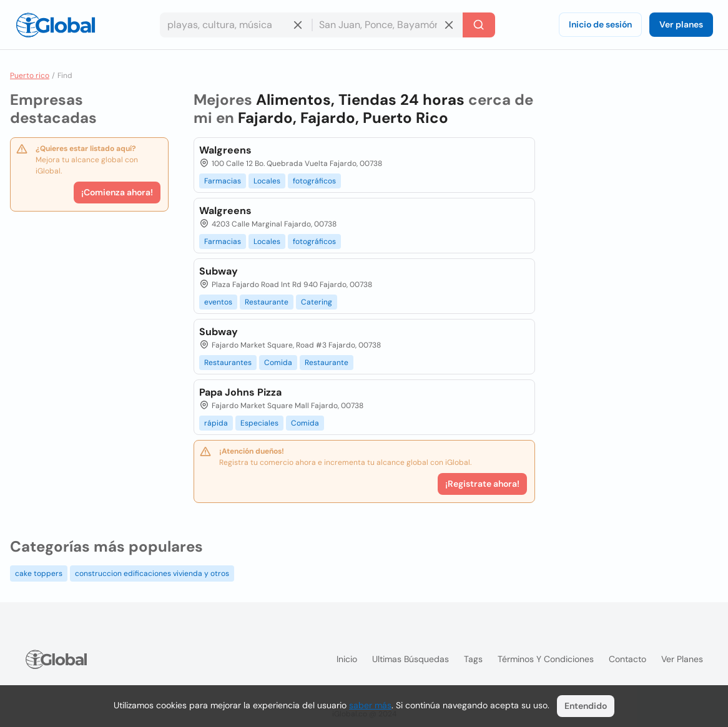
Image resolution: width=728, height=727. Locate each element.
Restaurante (267, 302)
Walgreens (225, 150)
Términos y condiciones (546, 659)
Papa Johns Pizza (240, 392)
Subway (219, 271)
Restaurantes (228, 363)
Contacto (627, 659)
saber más (370, 705)
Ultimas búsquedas (411, 659)
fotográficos (314, 181)
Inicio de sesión (600, 24)
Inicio (347, 659)
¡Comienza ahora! (117, 192)
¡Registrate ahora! (482, 484)
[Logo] (56, 25)
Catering (317, 302)
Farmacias (223, 181)
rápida (216, 423)
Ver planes (681, 24)
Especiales (259, 423)
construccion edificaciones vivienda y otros (152, 573)
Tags (473, 659)
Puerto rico (30, 76)
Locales (267, 181)
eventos (218, 302)
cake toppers (39, 573)
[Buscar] (479, 25)
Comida (278, 363)
